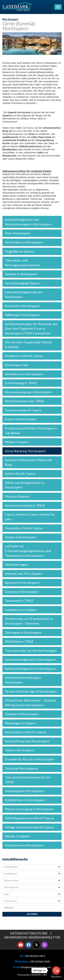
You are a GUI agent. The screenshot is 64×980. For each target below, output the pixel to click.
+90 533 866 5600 (40, 961)
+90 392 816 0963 (35, 956)
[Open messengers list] (56, 970)
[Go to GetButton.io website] (56, 977)
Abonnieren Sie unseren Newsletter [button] (32, 937)
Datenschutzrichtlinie (29, 933)
